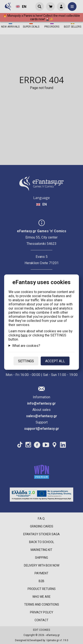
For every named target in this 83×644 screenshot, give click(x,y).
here (24, 335)
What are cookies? (26, 345)
